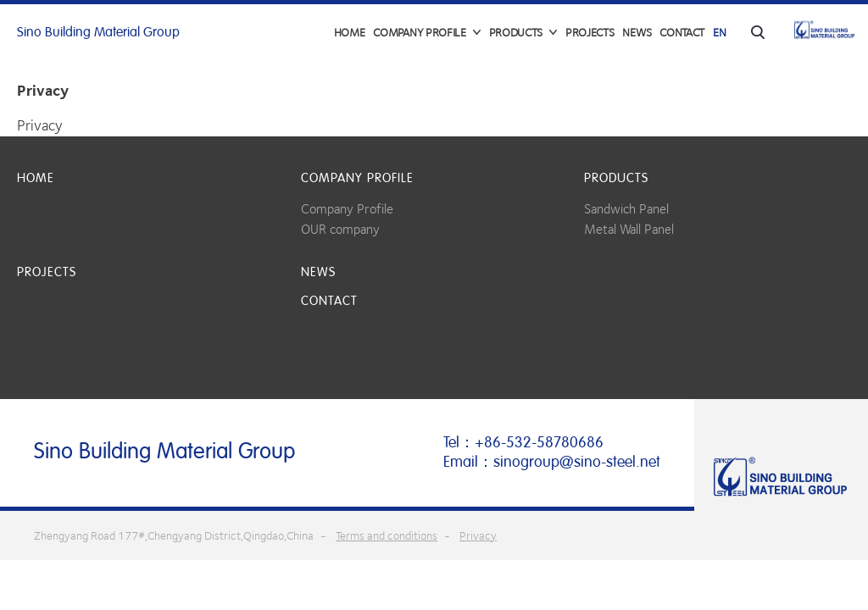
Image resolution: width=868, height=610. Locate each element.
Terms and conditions (387, 535)
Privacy (478, 535)
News (637, 32)
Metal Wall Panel (629, 229)
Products (616, 178)
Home (350, 32)
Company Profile (347, 209)
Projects (590, 32)
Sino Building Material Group (98, 32)
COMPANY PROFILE (357, 178)
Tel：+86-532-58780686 (523, 442)
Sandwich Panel (626, 209)
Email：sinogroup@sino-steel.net (552, 462)
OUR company (340, 229)
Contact (682, 32)
